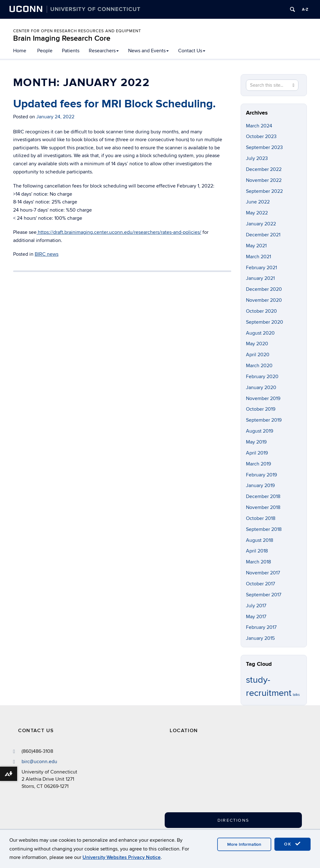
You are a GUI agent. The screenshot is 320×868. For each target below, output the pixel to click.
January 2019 (260, 485)
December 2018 (263, 496)
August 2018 (260, 540)
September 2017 (264, 595)
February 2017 (261, 627)
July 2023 (257, 158)
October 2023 (261, 136)
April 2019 (257, 453)
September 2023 (264, 147)
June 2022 (258, 202)
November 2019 (263, 398)
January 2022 (261, 224)
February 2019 (261, 475)
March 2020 (259, 366)
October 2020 (261, 311)
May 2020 (257, 344)
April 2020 (258, 355)
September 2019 (264, 420)
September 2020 (265, 322)
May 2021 (256, 246)
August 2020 (260, 333)
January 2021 (260, 278)
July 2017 (256, 606)
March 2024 (259, 126)
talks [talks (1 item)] (296, 695)
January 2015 (260, 638)
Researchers (104, 51)
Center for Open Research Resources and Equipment (77, 31)
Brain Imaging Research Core (62, 38)
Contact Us (192, 51)
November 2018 (263, 507)
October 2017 (260, 584)
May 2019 (256, 442)
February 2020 (262, 377)
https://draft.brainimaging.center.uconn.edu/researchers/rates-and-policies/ (119, 232)
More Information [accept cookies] (244, 844)
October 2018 (261, 518)
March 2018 (258, 562)
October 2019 (261, 409)
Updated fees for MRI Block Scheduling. (114, 104)
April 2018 (257, 551)
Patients (71, 51)
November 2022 (264, 180)
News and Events (148, 51)
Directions (233, 820)
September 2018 (264, 529)
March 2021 (258, 257)
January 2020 (261, 388)
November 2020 (264, 300)
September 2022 (264, 191)
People (45, 51)
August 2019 (260, 431)
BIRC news (47, 254)
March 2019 (258, 464)
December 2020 (264, 289)
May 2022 (257, 213)
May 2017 (256, 617)
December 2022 (264, 169)
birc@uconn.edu (39, 762)
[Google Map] (227, 779)
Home (20, 51)
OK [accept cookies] (292, 844)
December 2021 (263, 235)
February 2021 (261, 268)
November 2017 (263, 573)
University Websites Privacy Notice (122, 857)
